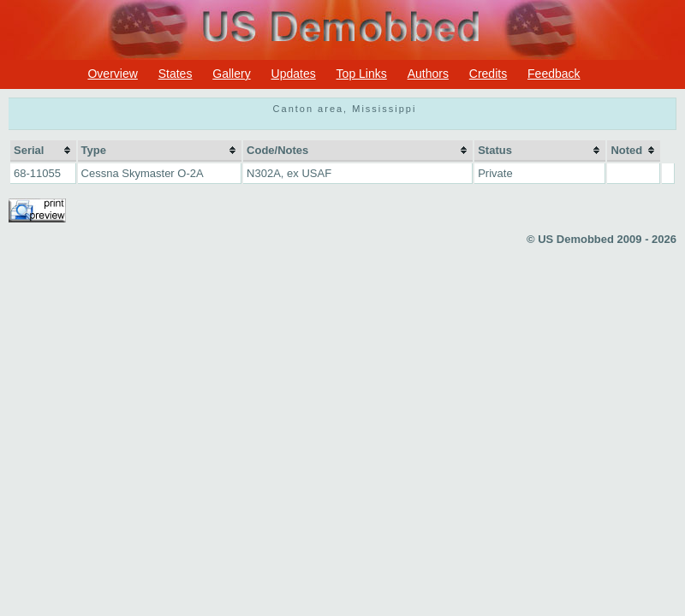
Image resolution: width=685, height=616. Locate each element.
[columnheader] (43, 151)
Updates (294, 74)
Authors (428, 74)
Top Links (362, 74)
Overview (112, 74)
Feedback (554, 74)
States (176, 74)
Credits (488, 74)
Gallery (231, 74)
